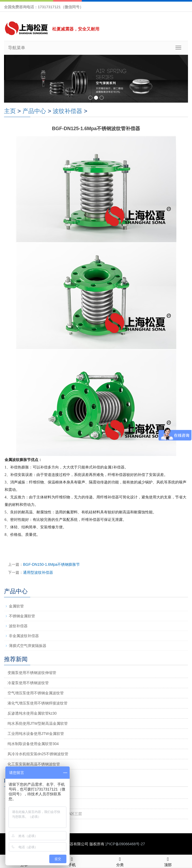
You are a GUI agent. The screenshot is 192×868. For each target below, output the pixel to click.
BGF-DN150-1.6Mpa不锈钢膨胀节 (51, 564)
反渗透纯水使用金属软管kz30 (32, 713)
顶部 (168, 861)
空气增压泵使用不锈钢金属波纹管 (36, 693)
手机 (72, 861)
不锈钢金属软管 (22, 616)
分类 (120, 861)
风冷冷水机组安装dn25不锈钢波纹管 (38, 754)
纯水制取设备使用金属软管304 (33, 744)
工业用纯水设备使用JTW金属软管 (36, 734)
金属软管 (16, 606)
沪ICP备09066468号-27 (125, 844)
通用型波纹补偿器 (38, 572)
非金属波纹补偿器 (24, 636)
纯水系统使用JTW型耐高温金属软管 (38, 723)
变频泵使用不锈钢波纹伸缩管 (32, 673)
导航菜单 (17, 48)
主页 (10, 111)
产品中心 (34, 111)
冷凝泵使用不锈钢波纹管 (28, 683)
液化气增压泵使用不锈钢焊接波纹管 (37, 703)
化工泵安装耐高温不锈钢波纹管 (34, 764)
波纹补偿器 (67, 111)
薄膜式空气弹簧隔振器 (28, 646)
